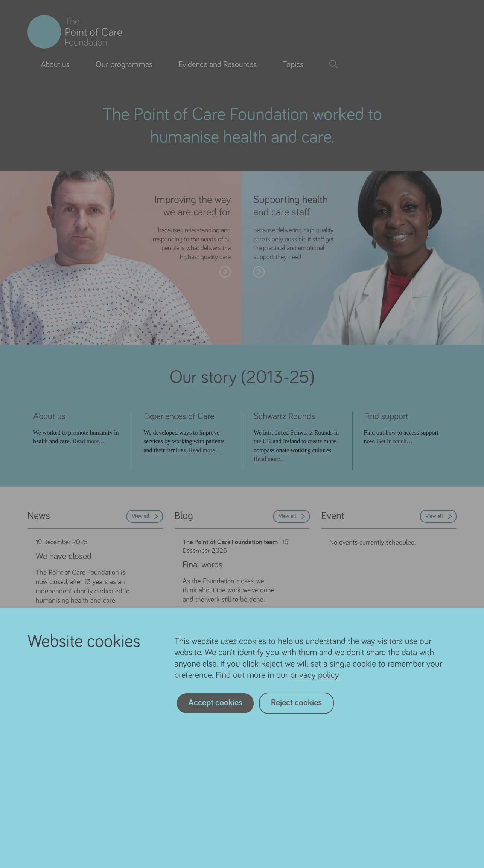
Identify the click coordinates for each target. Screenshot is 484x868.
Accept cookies (215, 703)
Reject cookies (296, 703)
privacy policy (314, 675)
